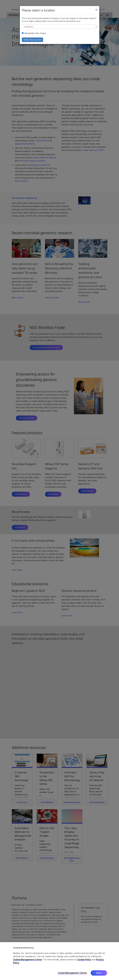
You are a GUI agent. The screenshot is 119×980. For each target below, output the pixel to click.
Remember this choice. (34, 35)
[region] (59, 961)
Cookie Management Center (28, 960)
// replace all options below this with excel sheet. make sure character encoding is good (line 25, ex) (60, 29)
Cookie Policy (84, 960)
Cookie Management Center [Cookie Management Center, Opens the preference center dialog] (72, 973)
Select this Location (32, 42)
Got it (99, 973)
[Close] (96, 12)
